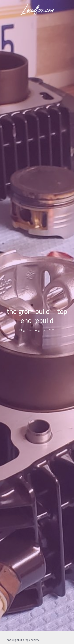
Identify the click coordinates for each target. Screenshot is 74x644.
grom (30, 320)
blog (22, 320)
